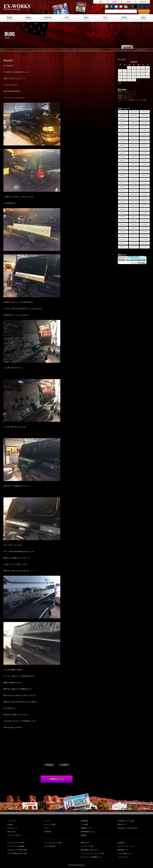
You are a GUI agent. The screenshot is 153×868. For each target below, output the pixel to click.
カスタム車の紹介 (50, 844)
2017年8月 (145, 239)
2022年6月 (134, 168)
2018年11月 (145, 221)
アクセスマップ (12, 827)
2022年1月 (123, 175)
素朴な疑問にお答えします (89, 847)
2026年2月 (145, 112)
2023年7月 (123, 153)
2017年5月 (145, 243)
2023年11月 (145, 145)
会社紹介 (10, 824)
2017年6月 (134, 243)
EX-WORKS (25, 7)
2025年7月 (123, 123)
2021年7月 (123, 183)
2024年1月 (123, 145)
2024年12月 (134, 130)
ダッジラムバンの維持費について (91, 853)
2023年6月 (134, 153)
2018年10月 (123, 224)
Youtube (121, 7)
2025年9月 (134, 119)
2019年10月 (123, 209)
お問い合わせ (11, 830)
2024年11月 (145, 130)
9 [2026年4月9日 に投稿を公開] (134, 71)
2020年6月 (134, 198)
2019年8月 (145, 209)
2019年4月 (123, 217)
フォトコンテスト (123, 853)
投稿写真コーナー (123, 847)
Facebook (111, 7)
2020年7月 (123, 198)
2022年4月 (123, 172)
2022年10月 (123, 164)
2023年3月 (134, 157)
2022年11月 (145, 161)
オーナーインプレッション (126, 844)
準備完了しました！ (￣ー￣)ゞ (128, 92)
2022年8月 (145, 164)
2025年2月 (145, 127)
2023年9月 (134, 149)
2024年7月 (123, 138)
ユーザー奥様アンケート (125, 850)
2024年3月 (134, 142)
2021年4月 (123, 187)
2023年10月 (123, 149)
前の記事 (49, 765)
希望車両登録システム (88, 830)
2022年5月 (145, 168)
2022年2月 (145, 172)
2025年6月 (134, 123)
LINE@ (107, 7)
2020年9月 (134, 194)
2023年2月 (145, 157)
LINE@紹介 (48, 830)
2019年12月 (134, 206)
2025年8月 (145, 119)
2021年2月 (145, 187)
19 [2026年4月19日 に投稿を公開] (148, 74)
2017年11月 (145, 236)
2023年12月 (134, 145)
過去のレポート (122, 824)
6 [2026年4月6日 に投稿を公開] (120, 71)
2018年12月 (134, 221)
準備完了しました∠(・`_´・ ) (127, 96)
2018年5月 (145, 228)
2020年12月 (134, 191)
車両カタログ (85, 840)
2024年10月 (123, 134)
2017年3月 (134, 247)
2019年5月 (145, 213)
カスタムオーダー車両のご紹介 (17, 847)
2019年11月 (145, 206)
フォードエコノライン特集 (52, 840)
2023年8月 (145, 149)
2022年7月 (123, 168)
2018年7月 (123, 228)
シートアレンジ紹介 (87, 844)
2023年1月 (123, 161)
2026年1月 (123, 115)
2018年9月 (134, 224)
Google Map (126, 7)
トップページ (11, 821)
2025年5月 (145, 123)
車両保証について (86, 827)
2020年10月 (123, 194)
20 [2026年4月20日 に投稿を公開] (120, 77)
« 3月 (119, 83)
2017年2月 (145, 247)
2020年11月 (145, 191)
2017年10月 (123, 239)
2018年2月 (145, 232)
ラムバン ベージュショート (127, 94)
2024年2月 (145, 142)
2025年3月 (134, 127)
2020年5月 (145, 198)
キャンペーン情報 (50, 824)
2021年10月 (123, 179)
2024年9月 (134, 134)
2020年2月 (145, 202)
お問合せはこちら (57, 779)
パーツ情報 (84, 824)
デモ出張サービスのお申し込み (127, 827)
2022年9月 (134, 164)
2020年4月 (123, 202)
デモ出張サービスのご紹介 (126, 821)
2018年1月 (123, 236)
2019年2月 (145, 217)
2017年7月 (123, 243)
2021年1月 (123, 191)
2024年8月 (145, 134)
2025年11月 (145, 115)
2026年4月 (123, 112)
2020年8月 (145, 194)
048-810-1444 (143, 7)
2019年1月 (123, 221)
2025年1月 (123, 130)
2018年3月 (134, 232)
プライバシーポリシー (14, 833)
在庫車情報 (84, 821)
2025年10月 (123, 119)
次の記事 (64, 765)
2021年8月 (145, 179)
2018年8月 (145, 224)
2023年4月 (123, 157)
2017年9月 (134, 239)
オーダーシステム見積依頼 (16, 844)
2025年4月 (123, 127)
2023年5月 (145, 153)
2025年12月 (134, 115)
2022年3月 (134, 172)
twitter (116, 7)
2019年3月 (134, 217)
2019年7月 (123, 213)
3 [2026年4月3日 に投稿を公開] (138, 68)
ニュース (47, 821)
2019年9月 (134, 209)
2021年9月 (134, 179)
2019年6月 (134, 213)
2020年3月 (134, 202)
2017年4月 (123, 247)
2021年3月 (134, 187)
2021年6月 (134, 183)
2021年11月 (145, 175)
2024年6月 (134, 138)
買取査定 (83, 833)
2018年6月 (134, 228)
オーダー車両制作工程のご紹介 (17, 850)
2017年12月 (134, 236)
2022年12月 (134, 161)
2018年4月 (123, 232)
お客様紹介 (121, 840)
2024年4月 (123, 142)
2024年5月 (145, 138)
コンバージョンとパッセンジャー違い (93, 850)
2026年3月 (134, 112)
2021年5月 (145, 183)
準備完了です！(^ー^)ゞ (125, 98)
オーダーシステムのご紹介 (16, 840)
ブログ (46, 827)
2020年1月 (123, 206)
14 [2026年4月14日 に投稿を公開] (125, 74)
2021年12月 (134, 175)
